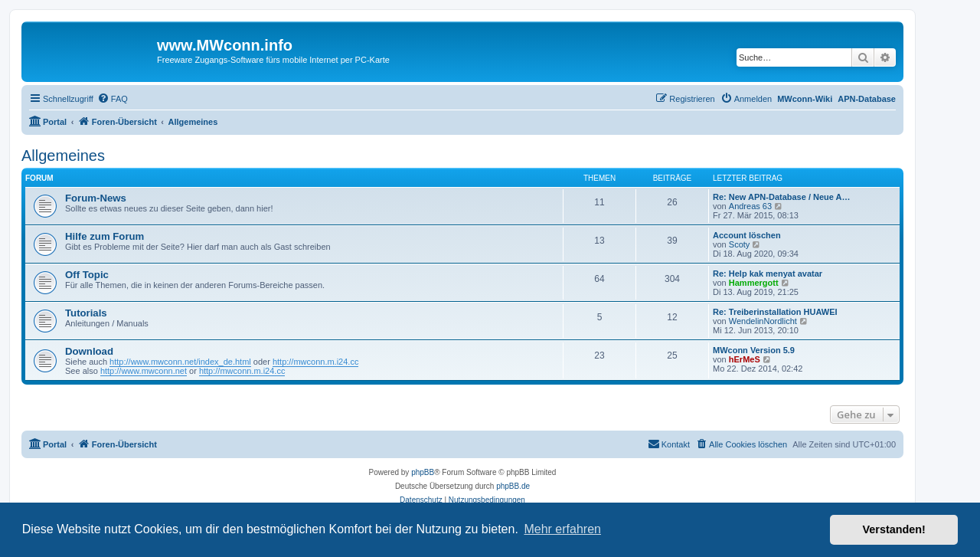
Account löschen (747, 235)
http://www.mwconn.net (144, 371)
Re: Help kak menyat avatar (768, 274)
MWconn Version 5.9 (754, 350)
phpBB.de (513, 486)
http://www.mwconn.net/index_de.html (180, 362)
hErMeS (745, 359)
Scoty (740, 244)
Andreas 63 (750, 206)
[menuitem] (113, 99)
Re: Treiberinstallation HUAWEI (775, 312)
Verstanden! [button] (894, 529)
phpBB (423, 472)
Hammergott (754, 283)
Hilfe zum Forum (105, 236)
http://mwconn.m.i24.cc (316, 362)
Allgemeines (63, 156)
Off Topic (87, 275)
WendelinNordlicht (763, 321)
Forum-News (96, 198)
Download (89, 351)
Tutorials (86, 313)
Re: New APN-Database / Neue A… (782, 197)
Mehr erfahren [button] (562, 529)
